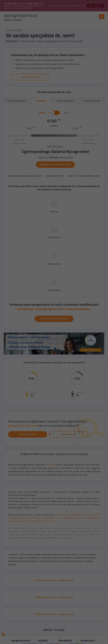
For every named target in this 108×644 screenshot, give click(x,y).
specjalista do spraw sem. (42, 521)
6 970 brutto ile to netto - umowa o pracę (54, 581)
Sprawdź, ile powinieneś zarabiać (55, 164)
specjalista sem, (35, 518)
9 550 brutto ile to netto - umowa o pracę (54, 614)
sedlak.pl (43, 641)
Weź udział (96, 6)
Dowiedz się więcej (28, 434)
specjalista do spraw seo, (74, 518)
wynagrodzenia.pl (21, 641)
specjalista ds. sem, (53, 518)
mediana (49, 465)
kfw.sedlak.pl (65, 641)
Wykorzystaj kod (69, 434)
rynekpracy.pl (87, 641)
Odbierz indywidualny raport (54, 319)
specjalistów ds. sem (23, 425)
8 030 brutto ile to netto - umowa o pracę (54, 597)
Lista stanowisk (14, 30)
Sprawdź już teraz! (30, 77)
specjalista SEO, (63, 515)
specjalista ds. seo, (80, 515)
